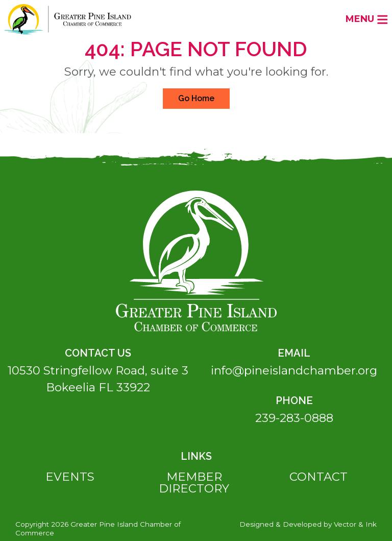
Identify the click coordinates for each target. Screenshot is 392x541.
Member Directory (194, 483)
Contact (318, 477)
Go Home (196, 98)
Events (70, 477)
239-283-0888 (294, 418)
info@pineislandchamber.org (294, 370)
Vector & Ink (355, 524)
